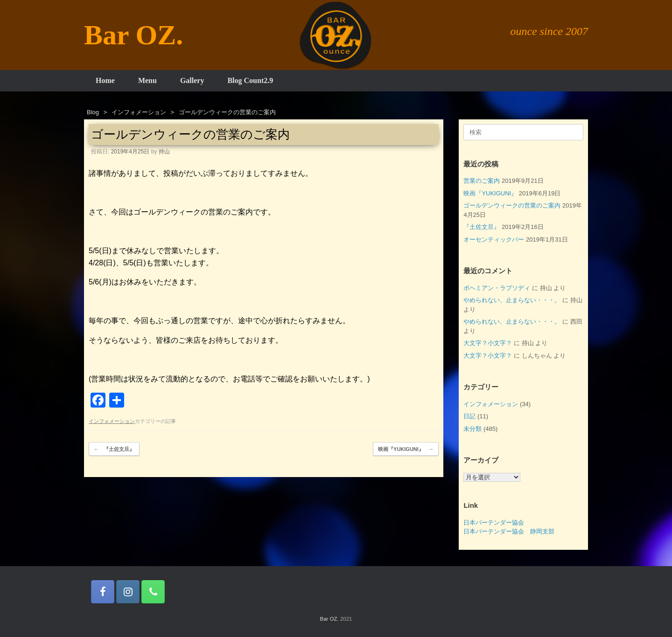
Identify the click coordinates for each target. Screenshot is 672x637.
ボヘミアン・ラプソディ (497, 288)
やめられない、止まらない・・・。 (512, 300)
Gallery (192, 80)
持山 (164, 152)
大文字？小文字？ (488, 343)
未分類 (472, 429)
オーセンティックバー (494, 239)
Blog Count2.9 (250, 80)
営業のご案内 (482, 181)
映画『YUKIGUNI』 (406, 449)
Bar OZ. (329, 619)
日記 (469, 416)
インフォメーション (112, 421)
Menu (147, 80)
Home (105, 80)
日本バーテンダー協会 (494, 523)
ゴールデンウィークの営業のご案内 (512, 205)
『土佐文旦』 (114, 449)
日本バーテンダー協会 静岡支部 (509, 531)
